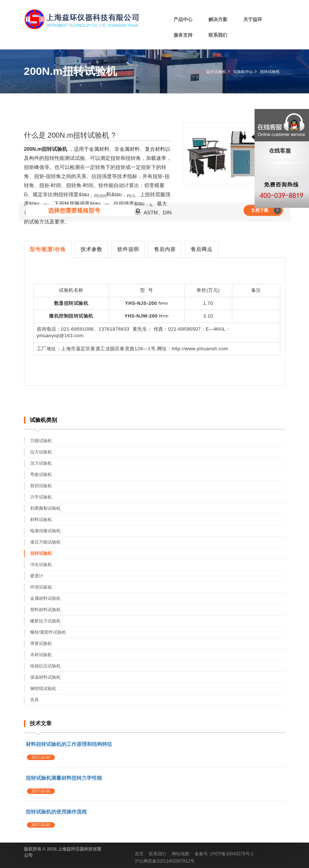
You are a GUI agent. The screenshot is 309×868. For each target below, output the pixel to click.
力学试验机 (41, 497)
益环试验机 (216, 72)
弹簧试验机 (41, 643)
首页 (139, 854)
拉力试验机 (41, 452)
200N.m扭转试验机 (46, 149)
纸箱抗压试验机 (45, 666)
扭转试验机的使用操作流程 (56, 812)
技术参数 (92, 249)
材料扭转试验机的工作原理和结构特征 (69, 744)
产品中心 (183, 19)
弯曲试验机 (41, 475)
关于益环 (253, 19)
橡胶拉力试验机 (45, 621)
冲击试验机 (41, 565)
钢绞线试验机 (43, 689)
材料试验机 (41, 520)
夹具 (34, 700)
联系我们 (218, 35)
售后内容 (165, 249)
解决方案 (218, 19)
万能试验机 (41, 441)
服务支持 (183, 35)
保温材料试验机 (45, 677)
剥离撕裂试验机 (45, 508)
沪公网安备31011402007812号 (165, 861)
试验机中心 (243, 72)
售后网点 (202, 249)
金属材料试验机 (45, 598)
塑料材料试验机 (45, 610)
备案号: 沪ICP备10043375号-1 (224, 854)
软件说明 (128, 249)
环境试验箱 (41, 587)
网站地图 (180, 854)
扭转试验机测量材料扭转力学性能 (64, 778)
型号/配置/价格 (48, 249)
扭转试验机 (270, 72)
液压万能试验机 (45, 542)
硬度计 (37, 576)
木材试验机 (41, 655)
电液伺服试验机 (45, 531)
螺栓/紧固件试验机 (48, 632)
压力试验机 (41, 463)
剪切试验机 (41, 486)
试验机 (66, 290)
